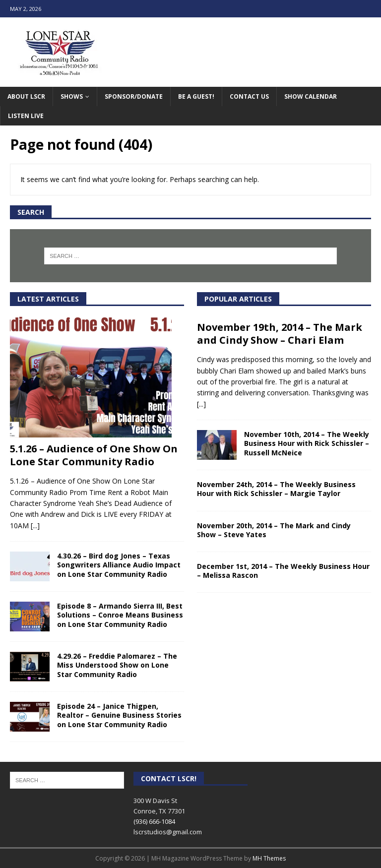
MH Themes (269, 858)
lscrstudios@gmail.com (168, 832)
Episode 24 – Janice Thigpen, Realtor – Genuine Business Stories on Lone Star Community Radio (119, 715)
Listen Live (26, 116)
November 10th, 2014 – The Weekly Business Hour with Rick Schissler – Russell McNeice (307, 443)
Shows (72, 96)
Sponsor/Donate (134, 96)
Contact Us (249, 96)
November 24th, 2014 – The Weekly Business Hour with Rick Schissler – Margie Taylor (276, 489)
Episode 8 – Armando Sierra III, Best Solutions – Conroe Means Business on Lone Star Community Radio (120, 615)
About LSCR (26, 96)
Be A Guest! (196, 96)
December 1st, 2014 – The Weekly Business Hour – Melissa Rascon (283, 571)
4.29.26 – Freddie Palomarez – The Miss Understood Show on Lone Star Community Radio (117, 665)
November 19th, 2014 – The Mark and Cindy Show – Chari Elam (280, 334)
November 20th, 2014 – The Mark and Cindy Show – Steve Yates (274, 530)
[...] (35, 526)
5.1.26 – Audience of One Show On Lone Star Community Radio (94, 455)
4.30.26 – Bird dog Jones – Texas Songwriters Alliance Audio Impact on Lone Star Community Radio (119, 565)
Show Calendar (311, 96)
